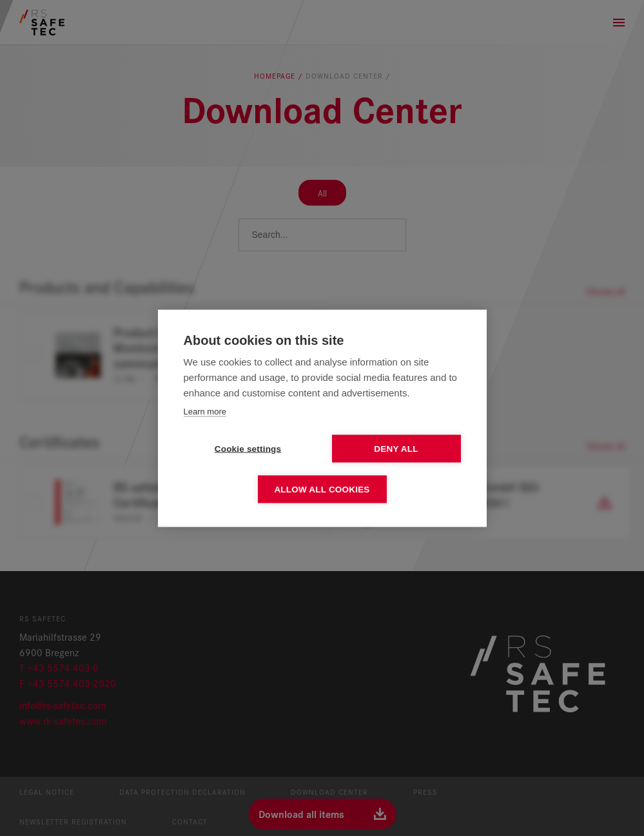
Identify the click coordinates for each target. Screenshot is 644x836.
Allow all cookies (322, 489)
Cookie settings (248, 448)
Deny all (396, 448)
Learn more (205, 411)
